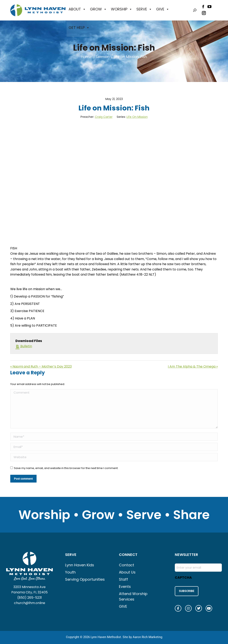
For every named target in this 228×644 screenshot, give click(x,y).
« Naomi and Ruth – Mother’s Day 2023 (41, 366)
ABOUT (77, 9)
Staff (123, 579)
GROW (98, 9)
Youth (70, 572)
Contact (127, 565)
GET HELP (79, 28)
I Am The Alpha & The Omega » (193, 366)
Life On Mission (137, 117)
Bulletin (24, 346)
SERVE (144, 9)
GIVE (163, 9)
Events (125, 587)
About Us (127, 572)
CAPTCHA (183, 578)
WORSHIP (122, 9)
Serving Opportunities (85, 579)
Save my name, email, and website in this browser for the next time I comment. (66, 468)
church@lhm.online (30, 603)
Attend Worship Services (133, 596)
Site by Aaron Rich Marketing (142, 636)
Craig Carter (104, 117)
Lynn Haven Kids (80, 565)
